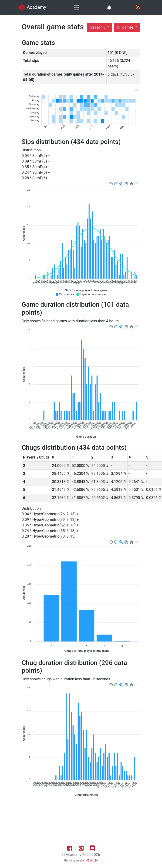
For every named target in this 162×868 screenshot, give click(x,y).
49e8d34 (92, 860)
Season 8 (98, 27)
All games (126, 27)
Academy (32, 7)
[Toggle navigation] (77, 7)
